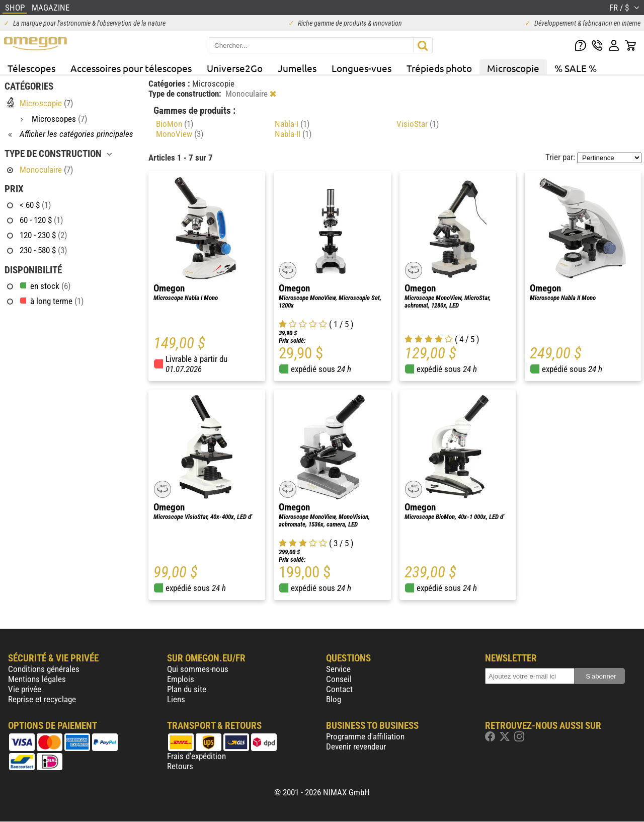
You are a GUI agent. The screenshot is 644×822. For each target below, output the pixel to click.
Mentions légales (37, 679)
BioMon (175, 124)
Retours (180, 766)
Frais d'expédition (196, 756)
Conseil (339, 679)
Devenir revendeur (356, 746)
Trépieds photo (439, 68)
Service (338, 669)
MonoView (180, 134)
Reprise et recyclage (42, 699)
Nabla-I (292, 124)
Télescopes (31, 68)
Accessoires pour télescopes (131, 68)
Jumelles (297, 68)
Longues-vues (361, 68)
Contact (339, 689)
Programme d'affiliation (365, 736)
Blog (334, 699)
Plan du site (187, 689)
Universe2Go (235, 68)
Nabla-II (293, 134)
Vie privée (25, 689)
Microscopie (513, 68)
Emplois (181, 679)
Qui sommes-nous (198, 669)
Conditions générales (44, 669)
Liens (176, 699)
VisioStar (418, 124)
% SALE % (576, 68)
